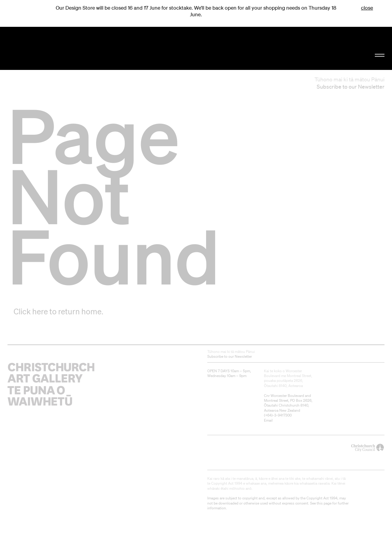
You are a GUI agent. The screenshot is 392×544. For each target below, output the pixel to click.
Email (268, 420)
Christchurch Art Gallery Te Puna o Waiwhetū (66, 49)
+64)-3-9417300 (278, 415)
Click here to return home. (58, 311)
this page (324, 503)
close (367, 8)
